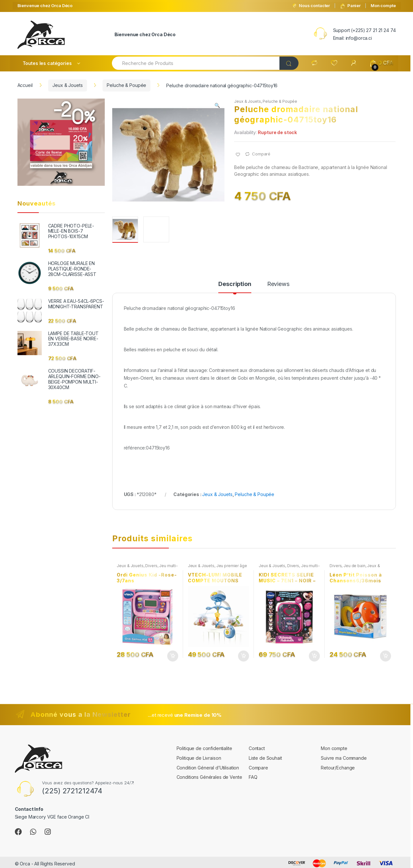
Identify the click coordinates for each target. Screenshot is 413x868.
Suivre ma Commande (344, 758)
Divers (151, 566)
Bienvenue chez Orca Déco (45, 5)
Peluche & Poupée (126, 85)
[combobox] (196, 63)
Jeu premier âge (232, 566)
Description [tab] (235, 284)
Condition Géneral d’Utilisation (208, 768)
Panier (350, 6)
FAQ (253, 777)
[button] (217, 106)
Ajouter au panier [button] (172, 656)
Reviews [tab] (278, 284)
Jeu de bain (354, 566)
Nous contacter (311, 6)
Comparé (261, 154)
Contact (257, 748)
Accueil (25, 85)
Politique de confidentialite (204, 748)
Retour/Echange (338, 768)
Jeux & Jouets (67, 85)
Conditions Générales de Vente (209, 777)
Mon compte (383, 5)
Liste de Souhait (265, 758)
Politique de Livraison (199, 758)
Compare (258, 768)
